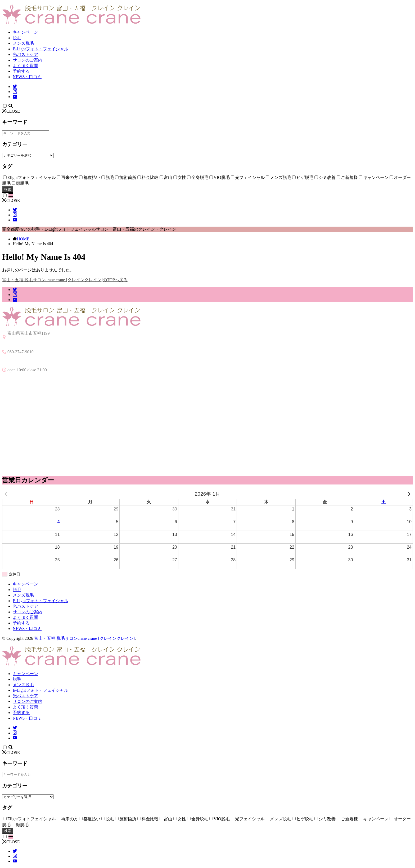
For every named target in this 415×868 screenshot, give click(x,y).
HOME (23, 239)
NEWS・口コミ (27, 77)
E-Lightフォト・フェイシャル (40, 49)
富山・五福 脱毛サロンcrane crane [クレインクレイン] (84, 638)
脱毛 (17, 38)
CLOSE (11, 111)
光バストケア (25, 54)
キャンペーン (25, 32)
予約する (21, 71)
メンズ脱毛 (23, 43)
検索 (8, 189)
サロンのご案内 (28, 60)
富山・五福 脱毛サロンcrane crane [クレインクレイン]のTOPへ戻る (65, 280)
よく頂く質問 (25, 66)
